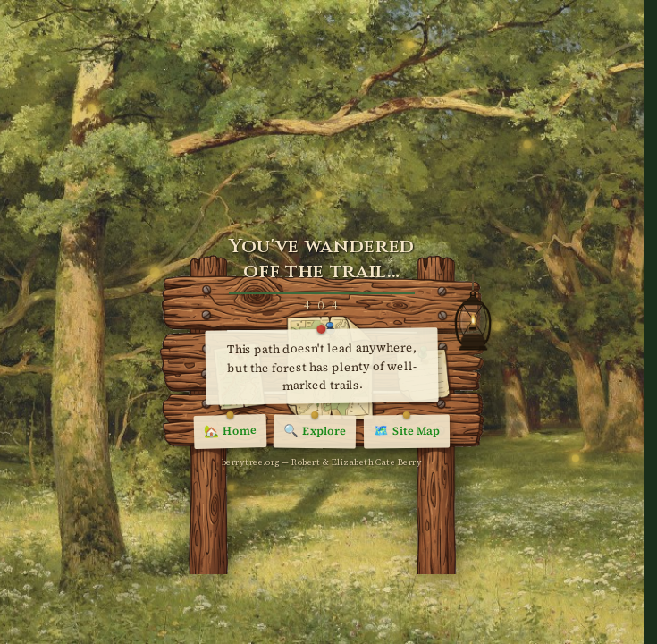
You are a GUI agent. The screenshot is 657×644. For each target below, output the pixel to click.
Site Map (407, 432)
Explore (315, 432)
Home (231, 432)
